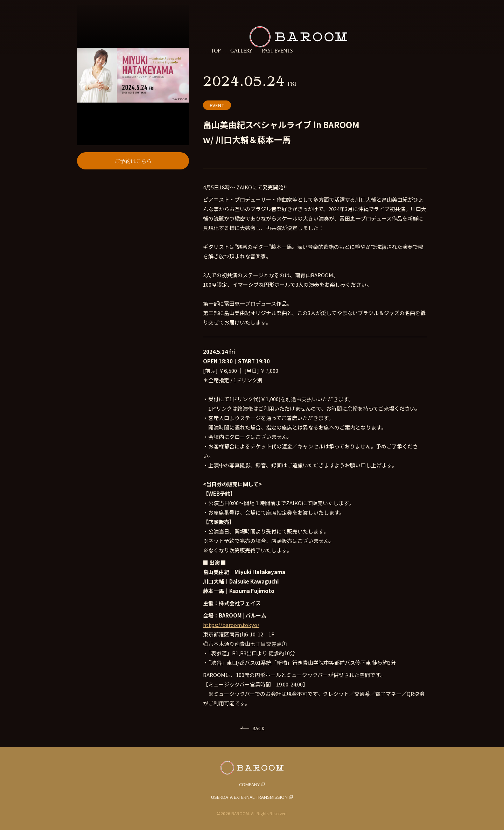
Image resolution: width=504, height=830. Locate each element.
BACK (258, 728)
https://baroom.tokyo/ (231, 625)
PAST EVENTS (277, 51)
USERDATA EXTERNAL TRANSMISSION (249, 797)
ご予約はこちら (133, 229)
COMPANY (249, 784)
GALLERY (241, 51)
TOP (216, 51)
